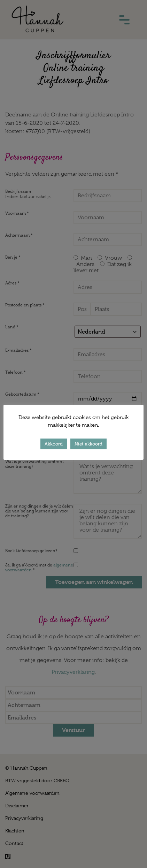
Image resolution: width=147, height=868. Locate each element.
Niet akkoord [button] (88, 444)
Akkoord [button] (54, 444)
